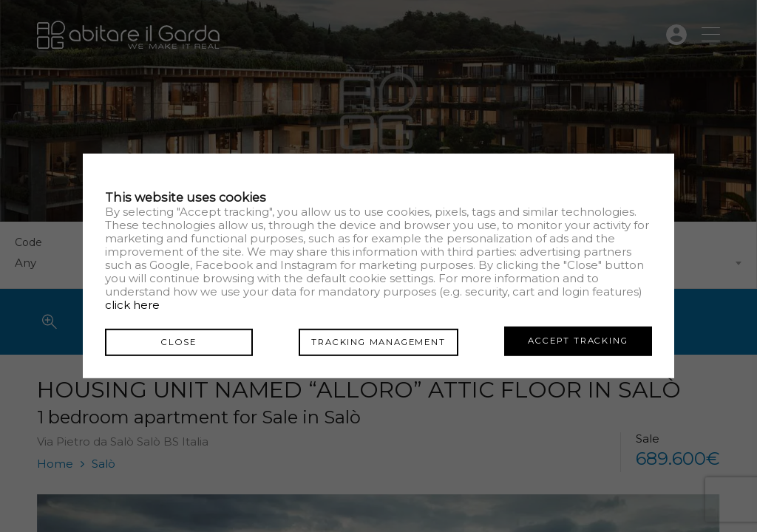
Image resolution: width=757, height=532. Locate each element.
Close (179, 341)
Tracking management (378, 341)
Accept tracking (578, 341)
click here (132, 306)
